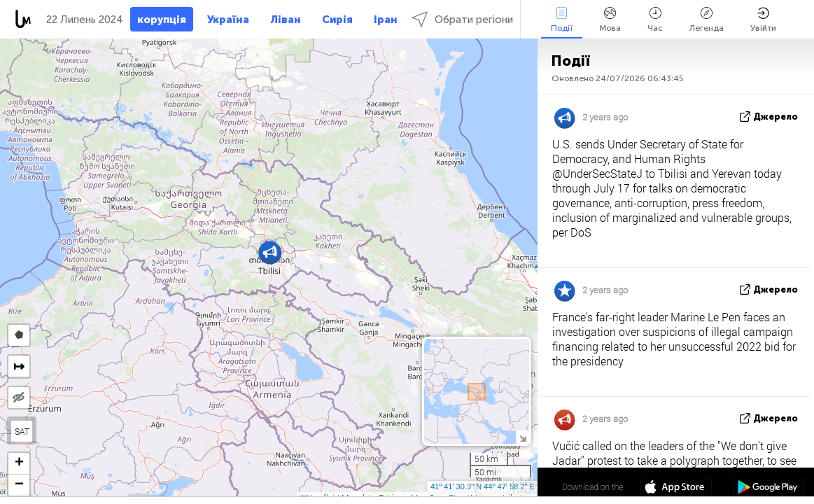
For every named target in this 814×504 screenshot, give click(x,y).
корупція (162, 20)
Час (655, 20)
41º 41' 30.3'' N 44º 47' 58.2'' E (483, 486)
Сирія (337, 20)
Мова (610, 20)
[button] (270, 252)
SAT (22, 431)
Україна (228, 20)
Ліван (286, 20)
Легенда (707, 20)
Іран (386, 20)
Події (562, 20)
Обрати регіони (462, 19)
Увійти (763, 20)
